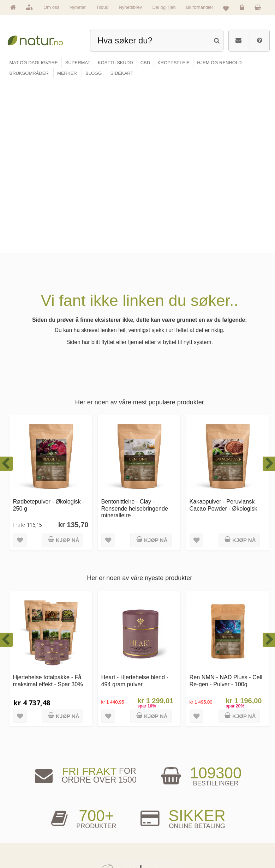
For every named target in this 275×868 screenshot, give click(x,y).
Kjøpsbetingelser (221, 835)
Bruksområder (157, 813)
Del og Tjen (164, 7)
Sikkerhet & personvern (226, 846)
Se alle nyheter (28, 835)
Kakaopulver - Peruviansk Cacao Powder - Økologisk (223, 334)
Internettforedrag (159, 824)
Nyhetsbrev (130, 7)
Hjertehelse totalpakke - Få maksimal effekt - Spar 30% (48, 510)
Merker (22, 824)
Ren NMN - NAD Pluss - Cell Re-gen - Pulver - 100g (226, 510)
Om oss (51, 7)
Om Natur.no (26, 813)
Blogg (151, 802)
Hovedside (25, 802)
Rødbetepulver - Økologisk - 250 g (49, 334)
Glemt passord (219, 813)
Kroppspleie (90, 835)
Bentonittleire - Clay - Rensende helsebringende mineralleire (135, 337)
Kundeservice (219, 824)
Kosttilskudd (91, 824)
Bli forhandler (200, 7)
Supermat (89, 813)
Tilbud (102, 7)
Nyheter (78, 7)
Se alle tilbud (26, 846)
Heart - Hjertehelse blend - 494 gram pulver (135, 510)
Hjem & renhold (93, 846)
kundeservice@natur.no (138, 758)
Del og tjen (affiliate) (162, 835)
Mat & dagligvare (94, 802)
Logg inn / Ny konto (223, 802)
